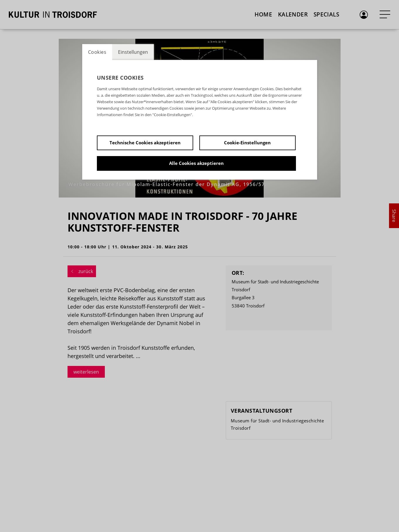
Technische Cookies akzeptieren (145, 143)
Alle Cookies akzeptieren (196, 163)
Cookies (97, 52)
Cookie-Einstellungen (247, 143)
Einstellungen (133, 52)
